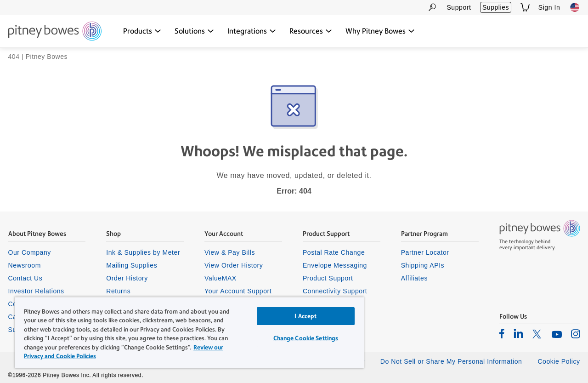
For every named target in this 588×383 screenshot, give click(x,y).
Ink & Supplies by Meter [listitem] (143, 252)
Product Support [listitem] (328, 278)
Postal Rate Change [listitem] (334, 252)
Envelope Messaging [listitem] (335, 265)
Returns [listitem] (118, 291)
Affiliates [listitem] (414, 278)
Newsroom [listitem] (25, 265)
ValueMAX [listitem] (220, 278)
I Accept (305, 316)
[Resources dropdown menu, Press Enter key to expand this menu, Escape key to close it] (311, 31)
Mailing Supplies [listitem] (132, 265)
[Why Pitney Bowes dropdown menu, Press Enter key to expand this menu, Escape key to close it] (380, 31)
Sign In (549, 7)
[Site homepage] (55, 32)
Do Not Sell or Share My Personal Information (451, 361)
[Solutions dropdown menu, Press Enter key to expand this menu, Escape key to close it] (194, 31)
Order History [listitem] (127, 278)
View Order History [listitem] (234, 265)
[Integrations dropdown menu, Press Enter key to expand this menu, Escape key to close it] (252, 31)
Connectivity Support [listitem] (335, 291)
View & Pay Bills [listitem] (230, 252)
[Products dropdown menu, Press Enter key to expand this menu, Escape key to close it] (142, 31)
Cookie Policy (559, 361)
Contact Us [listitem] (25, 278)
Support (459, 7)
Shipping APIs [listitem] (423, 265)
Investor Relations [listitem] (36, 291)
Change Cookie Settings (306, 338)
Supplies (496, 7)
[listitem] (502, 333)
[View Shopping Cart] (525, 7)
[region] (189, 332)
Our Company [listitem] (30, 252)
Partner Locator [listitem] (425, 252)
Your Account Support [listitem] (238, 291)
